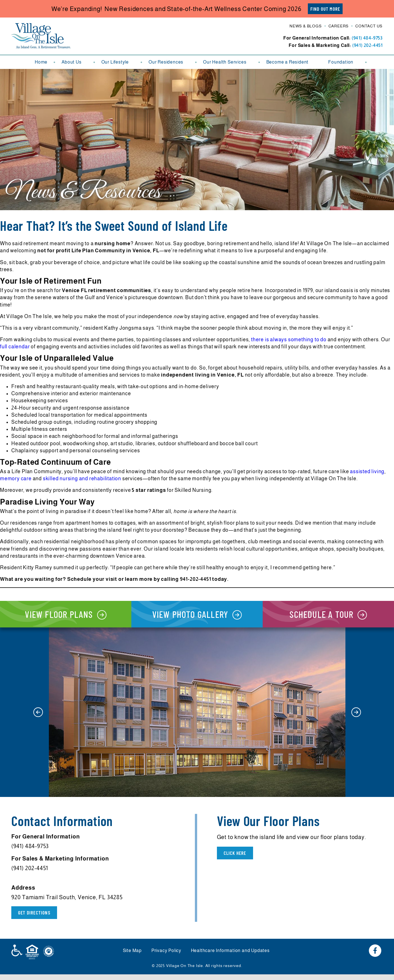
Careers (339, 27)
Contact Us (369, 27)
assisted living (367, 472)
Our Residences (169, 62)
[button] (38, 718)
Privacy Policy (166, 957)
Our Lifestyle (118, 62)
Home (41, 62)
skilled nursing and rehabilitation (82, 479)
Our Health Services (228, 62)
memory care (16, 479)
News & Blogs (306, 27)
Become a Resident (290, 62)
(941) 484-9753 (367, 39)
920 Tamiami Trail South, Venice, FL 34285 (67, 903)
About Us (74, 62)
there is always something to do (289, 340)
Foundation (344, 62)
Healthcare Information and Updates (232, 957)
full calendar (15, 347)
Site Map (130, 957)
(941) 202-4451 (367, 46)
